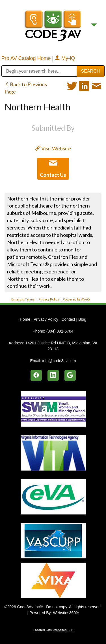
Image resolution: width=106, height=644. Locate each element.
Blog (82, 319)
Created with (53, 630)
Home (26, 319)
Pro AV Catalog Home (27, 58)
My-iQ (65, 58)
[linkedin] (53, 375)
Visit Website (53, 148)
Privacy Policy (49, 299)
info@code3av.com (59, 361)
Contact (68, 319)
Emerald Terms (23, 299)
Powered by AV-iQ (76, 299)
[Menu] (94, 25)
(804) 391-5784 (60, 331)
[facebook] (36, 375)
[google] (70, 375)
